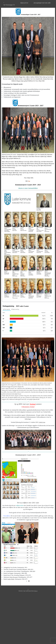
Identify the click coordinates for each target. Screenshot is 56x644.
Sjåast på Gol (24, 3)
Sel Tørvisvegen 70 (9, 5)
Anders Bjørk (11, 579)
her (29, 181)
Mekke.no (36, 591)
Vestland (33, 404)
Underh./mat (42, 422)
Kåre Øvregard (14, 577)
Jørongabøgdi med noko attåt (42, 3)
